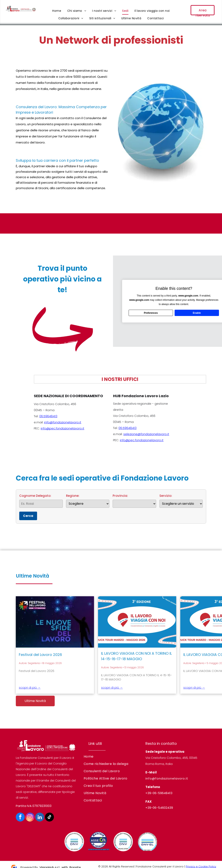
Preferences (151, 313)
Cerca (28, 516)
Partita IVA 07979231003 (34, 806)
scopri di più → (30, 687)
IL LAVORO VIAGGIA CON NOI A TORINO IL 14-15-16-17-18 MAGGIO (136, 656)
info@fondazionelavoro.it (63, 422)
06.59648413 (48, 416)
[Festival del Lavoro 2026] (55, 622)
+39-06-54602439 (159, 808)
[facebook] (20, 818)
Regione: (88, 501)
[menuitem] (57, 11)
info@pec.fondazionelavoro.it (62, 428)
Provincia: (134, 501)
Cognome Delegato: (41, 501)
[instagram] (30, 818)
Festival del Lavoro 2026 (40, 655)
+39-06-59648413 (159, 793)
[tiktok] (49, 818)
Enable (197, 313)
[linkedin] (40, 818)
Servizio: (181, 501)
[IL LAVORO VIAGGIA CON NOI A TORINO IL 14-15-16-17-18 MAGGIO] (137, 622)
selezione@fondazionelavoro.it (146, 434)
